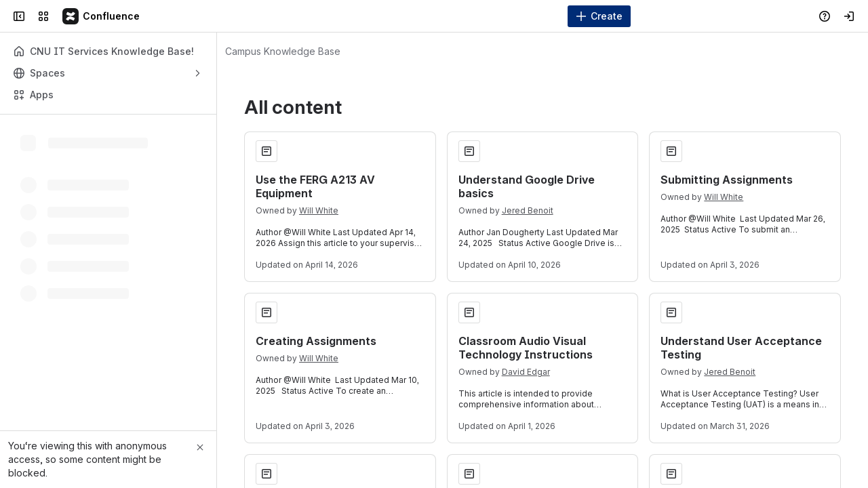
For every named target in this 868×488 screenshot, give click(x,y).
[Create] (599, 16)
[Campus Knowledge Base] (102, 16)
